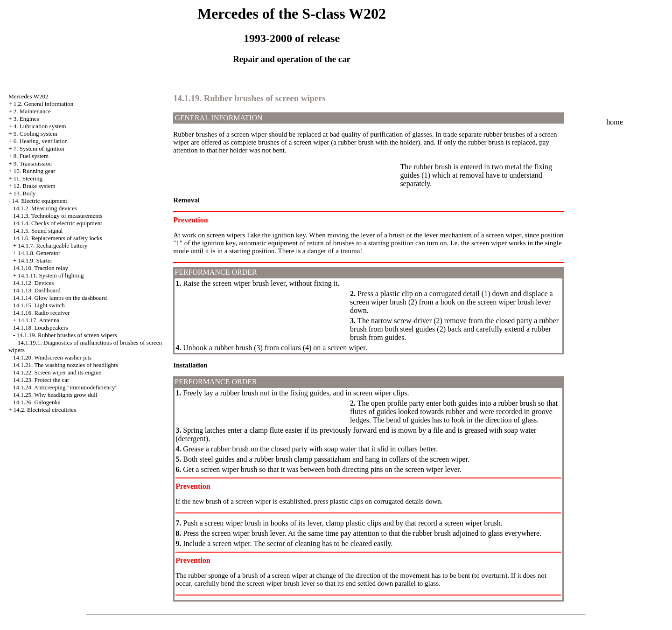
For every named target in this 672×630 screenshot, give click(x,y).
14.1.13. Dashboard (37, 290)
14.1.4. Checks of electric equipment (58, 223)
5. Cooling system (35, 134)
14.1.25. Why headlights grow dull (55, 395)
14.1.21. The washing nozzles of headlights (66, 365)
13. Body (25, 193)
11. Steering (28, 178)
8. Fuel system (31, 156)
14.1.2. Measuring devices (45, 208)
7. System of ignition (39, 149)
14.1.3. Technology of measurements (58, 216)
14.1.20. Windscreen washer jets (52, 357)
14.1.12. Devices (33, 283)
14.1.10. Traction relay (41, 268)
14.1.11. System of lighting (51, 275)
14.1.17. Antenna (38, 320)
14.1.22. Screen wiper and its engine (57, 372)
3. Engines (26, 119)
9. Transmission (33, 163)
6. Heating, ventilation (41, 141)
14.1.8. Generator (39, 253)
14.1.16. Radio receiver (42, 313)
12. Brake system (35, 186)
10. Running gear (35, 171)
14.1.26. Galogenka (37, 402)
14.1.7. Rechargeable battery (52, 246)
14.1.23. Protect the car (41, 380)
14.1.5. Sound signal (38, 231)
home (615, 122)
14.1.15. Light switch (39, 305)
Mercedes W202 (28, 96)
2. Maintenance (32, 111)
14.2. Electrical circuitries (45, 410)
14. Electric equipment (40, 201)
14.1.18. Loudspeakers (41, 328)
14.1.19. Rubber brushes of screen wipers (66, 335)
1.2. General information (44, 104)
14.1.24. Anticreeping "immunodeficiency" (65, 387)
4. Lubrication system (40, 126)
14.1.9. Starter (35, 260)
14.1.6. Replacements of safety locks (58, 238)
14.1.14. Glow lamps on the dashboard (60, 298)
